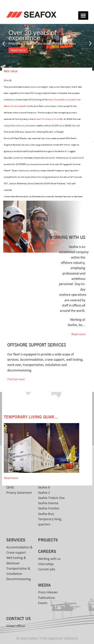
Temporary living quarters (50, 522)
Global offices (16, 626)
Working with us (49, 559)
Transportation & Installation (18, 571)
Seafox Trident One (51, 498)
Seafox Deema (48, 503)
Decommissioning (19, 579)
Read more (18, 50)
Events (43, 603)
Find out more (16, 379)
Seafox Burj (46, 514)
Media (44, 585)
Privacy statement (19, 493)
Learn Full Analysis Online (48, 119)
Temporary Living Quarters (34, 417)
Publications (46, 598)
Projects (48, 540)
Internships (46, 564)
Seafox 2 (44, 493)
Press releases (48, 592)
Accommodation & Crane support (19, 550)
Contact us (19, 619)
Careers (47, 552)
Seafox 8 (44, 487)
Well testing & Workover (16, 561)
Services (16, 540)
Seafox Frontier (49, 508)
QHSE (10, 487)
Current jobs (47, 569)
